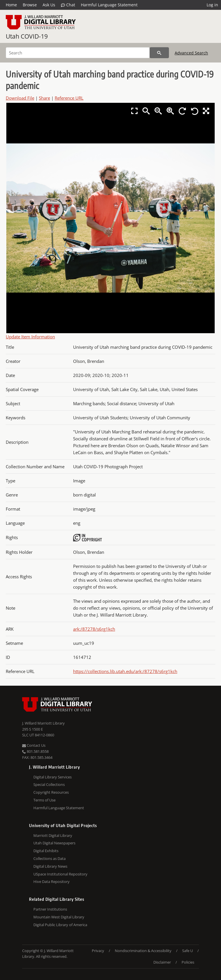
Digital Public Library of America (60, 925)
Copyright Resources (51, 792)
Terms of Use (44, 800)
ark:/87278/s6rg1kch (94, 629)
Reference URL (69, 98)
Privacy (98, 951)
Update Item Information (30, 337)
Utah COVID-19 (27, 36)
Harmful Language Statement (109, 5)
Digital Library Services (53, 777)
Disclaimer (162, 962)
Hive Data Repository (52, 882)
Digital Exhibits (46, 851)
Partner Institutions (50, 909)
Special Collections (49, 784)
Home (11, 5)
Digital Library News (50, 866)
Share (44, 98)
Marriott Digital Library (53, 835)
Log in (212, 5)
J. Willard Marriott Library (43, 723)
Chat (68, 5)
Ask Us (49, 5)
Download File (20, 98)
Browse (30, 5)
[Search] (78, 53)
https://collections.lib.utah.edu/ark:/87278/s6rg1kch (125, 671)
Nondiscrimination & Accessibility (143, 951)
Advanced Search (191, 53)
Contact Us (34, 745)
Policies (188, 962)
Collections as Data (49, 858)
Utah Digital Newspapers (54, 843)
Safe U (187, 951)
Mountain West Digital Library (59, 917)
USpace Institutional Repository (60, 874)
